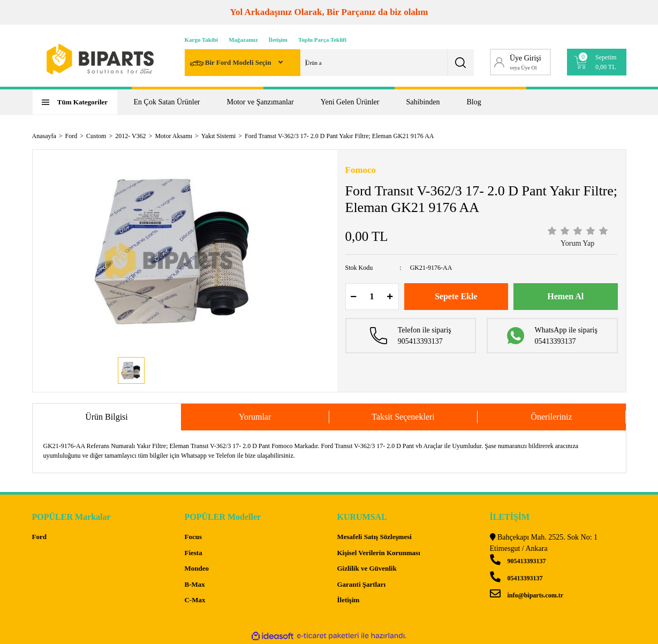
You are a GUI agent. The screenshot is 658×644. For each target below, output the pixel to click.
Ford (39, 537)
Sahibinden (423, 102)
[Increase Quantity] (390, 297)
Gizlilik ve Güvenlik (366, 568)
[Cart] (597, 62)
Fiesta (193, 553)
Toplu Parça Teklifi (322, 40)
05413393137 (516, 578)
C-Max (195, 600)
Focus (193, 537)
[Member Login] (521, 62)
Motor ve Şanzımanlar (260, 102)
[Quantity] (372, 297)
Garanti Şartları (361, 584)
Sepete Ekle (456, 296)
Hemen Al (565, 296)
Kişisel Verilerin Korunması (378, 553)
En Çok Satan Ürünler (167, 102)
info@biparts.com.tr (527, 595)
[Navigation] (75, 102)
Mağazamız (243, 40)
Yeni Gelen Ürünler (350, 102)
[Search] (329, 63)
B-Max (194, 584)
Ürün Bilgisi (107, 417)
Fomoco (361, 170)
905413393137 (518, 561)
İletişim (278, 40)
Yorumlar (255, 417)
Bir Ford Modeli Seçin (232, 63)
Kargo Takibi (202, 40)
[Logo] (100, 59)
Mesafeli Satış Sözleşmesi (374, 537)
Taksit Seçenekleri (403, 417)
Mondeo (196, 568)
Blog (474, 102)
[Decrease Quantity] (354, 297)
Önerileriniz (551, 417)
